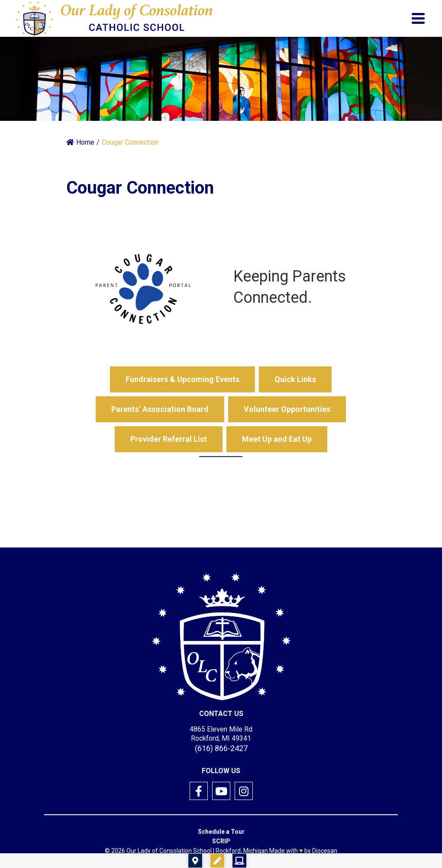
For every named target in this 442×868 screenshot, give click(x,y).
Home (80, 142)
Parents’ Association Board (160, 409)
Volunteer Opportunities (287, 409)
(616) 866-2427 (221, 748)
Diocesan (325, 851)
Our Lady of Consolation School (169, 851)
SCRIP (221, 841)
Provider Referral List (169, 439)
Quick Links (295, 379)
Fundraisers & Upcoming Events (182, 379)
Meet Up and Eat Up (277, 439)
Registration (271, 861)
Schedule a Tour (221, 832)
